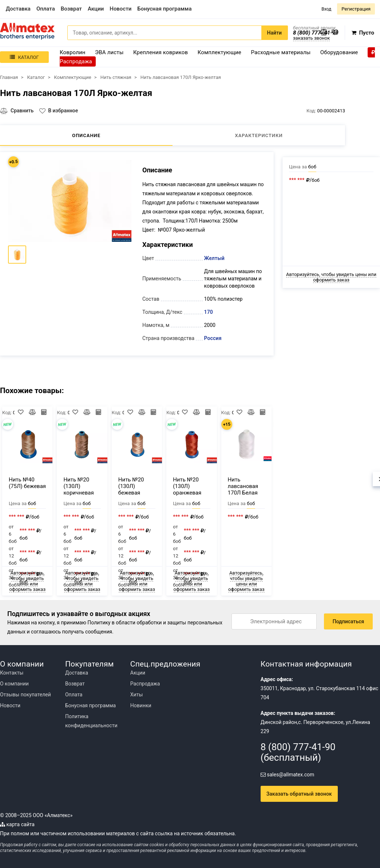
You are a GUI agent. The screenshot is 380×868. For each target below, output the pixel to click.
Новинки (141, 705)
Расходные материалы (281, 52)
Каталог (24, 57)
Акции (138, 673)
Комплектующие (219, 52)
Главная (9, 77)
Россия (213, 338)
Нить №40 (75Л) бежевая (27, 483)
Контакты (12, 673)
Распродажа (145, 684)
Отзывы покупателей (25, 695)
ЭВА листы (109, 52)
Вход (326, 9)
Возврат (75, 684)
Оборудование (339, 52)
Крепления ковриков (161, 52)
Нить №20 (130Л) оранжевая (187, 486)
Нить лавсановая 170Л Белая (243, 486)
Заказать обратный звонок (299, 794)
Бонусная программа (90, 705)
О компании (14, 684)
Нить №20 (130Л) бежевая (131, 486)
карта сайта (17, 824)
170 (209, 312)
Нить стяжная (116, 77)
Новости (10, 705)
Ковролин (73, 52)
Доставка (77, 673)
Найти (274, 33)
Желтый (214, 258)
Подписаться (349, 621)
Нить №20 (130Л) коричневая (78, 486)
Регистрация (356, 9)
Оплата (74, 695)
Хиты (136, 695)
